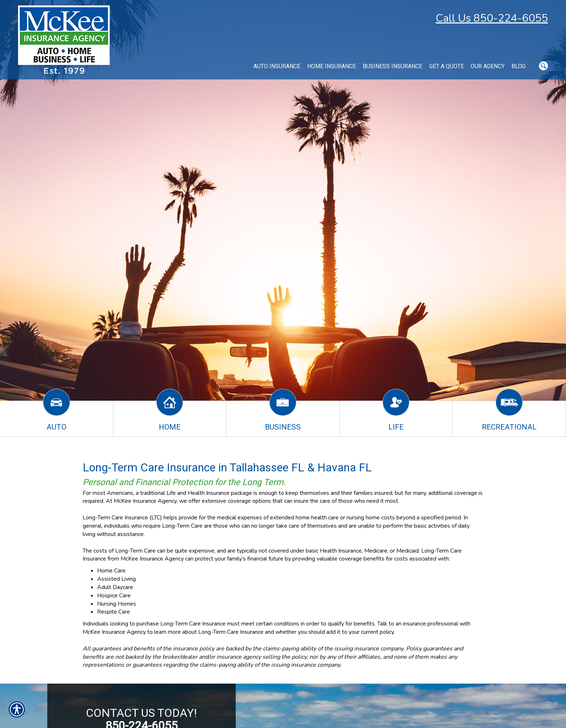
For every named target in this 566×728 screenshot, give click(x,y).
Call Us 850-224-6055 (492, 18)
